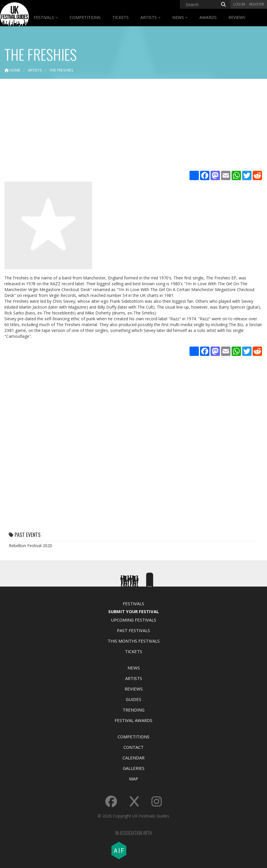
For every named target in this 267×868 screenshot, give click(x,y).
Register (257, 4)
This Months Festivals (134, 641)
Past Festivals (133, 630)
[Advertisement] (133, 126)
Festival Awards (133, 720)
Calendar (133, 758)
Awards (208, 17)
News (180, 17)
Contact (133, 747)
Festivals (46, 17)
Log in (239, 4)
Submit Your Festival (133, 611)
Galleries (134, 768)
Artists (150, 17)
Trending (133, 710)
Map (133, 779)
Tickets (120, 17)
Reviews (237, 17)
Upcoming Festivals (133, 620)
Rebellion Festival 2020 (30, 546)
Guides (133, 699)
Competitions (85, 17)
